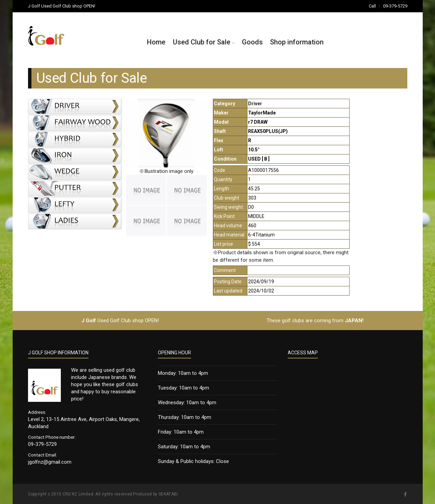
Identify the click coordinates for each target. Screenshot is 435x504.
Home (156, 42)
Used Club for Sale (202, 42)
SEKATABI (168, 494)
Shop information (297, 42)
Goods (252, 42)
